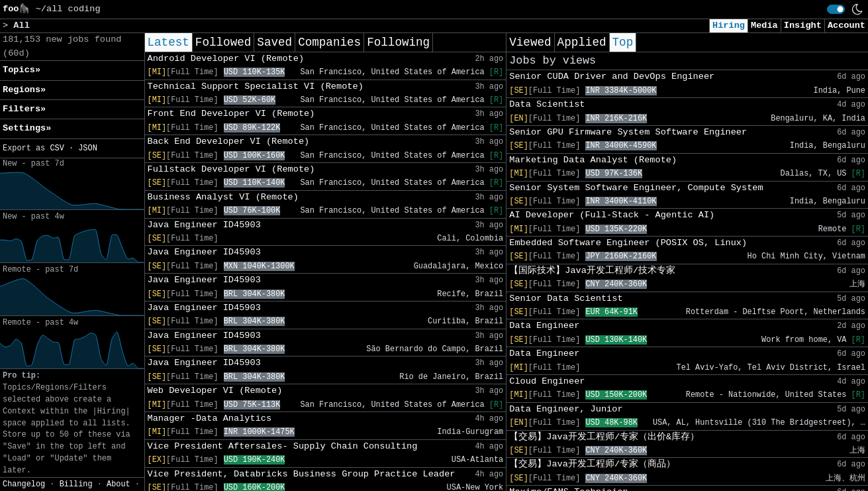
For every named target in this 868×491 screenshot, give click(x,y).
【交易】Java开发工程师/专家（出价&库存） (604, 437)
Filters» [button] (24, 109)
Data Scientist (547, 104)
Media (764, 26)
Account (846, 26)
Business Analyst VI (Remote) (223, 197)
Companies (329, 42)
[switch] (836, 9)
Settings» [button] (27, 128)
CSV (57, 148)
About (119, 484)
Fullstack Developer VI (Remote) (231, 169)
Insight (803, 26)
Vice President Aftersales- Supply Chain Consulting (283, 446)
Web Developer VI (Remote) (215, 391)
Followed (223, 42)
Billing (76, 484)
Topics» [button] (22, 70)
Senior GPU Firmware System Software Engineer (628, 132)
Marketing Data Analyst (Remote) (593, 160)
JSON (88, 148)
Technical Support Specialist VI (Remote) (256, 86)
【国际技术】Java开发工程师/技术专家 (592, 271)
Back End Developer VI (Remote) (229, 141)
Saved (274, 42)
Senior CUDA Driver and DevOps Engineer (612, 77)
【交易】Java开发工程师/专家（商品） (592, 464)
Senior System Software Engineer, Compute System (636, 188)
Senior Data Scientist (566, 299)
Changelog (24, 484)
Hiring (729, 26)
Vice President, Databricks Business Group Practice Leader (302, 474)
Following (398, 42)
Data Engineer (544, 326)
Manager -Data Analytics (210, 418)
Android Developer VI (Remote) (226, 59)
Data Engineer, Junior (566, 409)
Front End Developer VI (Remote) (231, 114)
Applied (582, 42)
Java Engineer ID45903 (204, 225)
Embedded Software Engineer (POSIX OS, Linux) (628, 243)
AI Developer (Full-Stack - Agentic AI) (612, 215)
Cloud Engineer (547, 381)
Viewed (530, 42)
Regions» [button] (24, 90)
